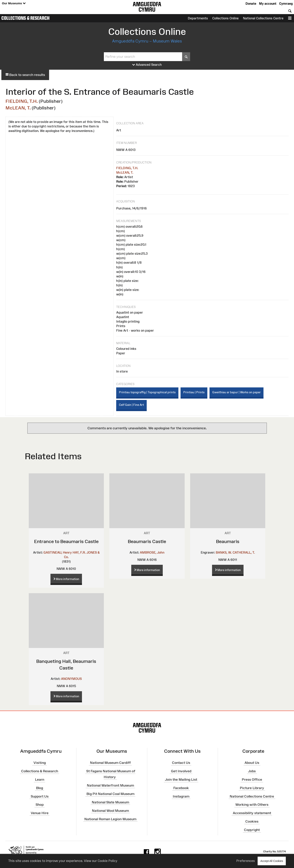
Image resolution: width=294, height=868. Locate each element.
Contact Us (181, 763)
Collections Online (225, 18)
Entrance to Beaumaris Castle (66, 541)
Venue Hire (40, 813)
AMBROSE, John (152, 552)
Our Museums (14, 3)
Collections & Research (25, 18)
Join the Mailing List (181, 780)
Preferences (246, 861)
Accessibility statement (252, 813)
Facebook (181, 788)
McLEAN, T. (18, 108)
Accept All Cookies (272, 861)
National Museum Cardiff (110, 763)
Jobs (252, 771)
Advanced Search (147, 65)
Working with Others (252, 805)
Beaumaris (228, 541)
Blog (40, 788)
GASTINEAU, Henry (58, 552)
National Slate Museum (110, 802)
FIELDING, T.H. (22, 101)
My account (268, 4)
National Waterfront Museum (110, 785)
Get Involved (181, 771)
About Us (252, 763)
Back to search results (25, 75)
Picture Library (252, 788)
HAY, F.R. (79, 552)
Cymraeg (286, 4)
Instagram (181, 796)
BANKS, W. (224, 552)
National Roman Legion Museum (110, 819)
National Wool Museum (110, 811)
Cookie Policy (107, 861)
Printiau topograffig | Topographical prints (147, 392)
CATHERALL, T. (244, 552)
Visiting (40, 763)
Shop (40, 805)
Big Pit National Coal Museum (110, 794)
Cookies (252, 821)
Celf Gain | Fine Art (131, 405)
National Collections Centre (263, 18)
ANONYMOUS (71, 679)
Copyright (252, 830)
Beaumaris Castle (147, 541)
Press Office (252, 780)
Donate (251, 4)
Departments (198, 18)
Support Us (40, 796)
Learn (40, 780)
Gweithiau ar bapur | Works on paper (236, 392)
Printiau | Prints (194, 392)
